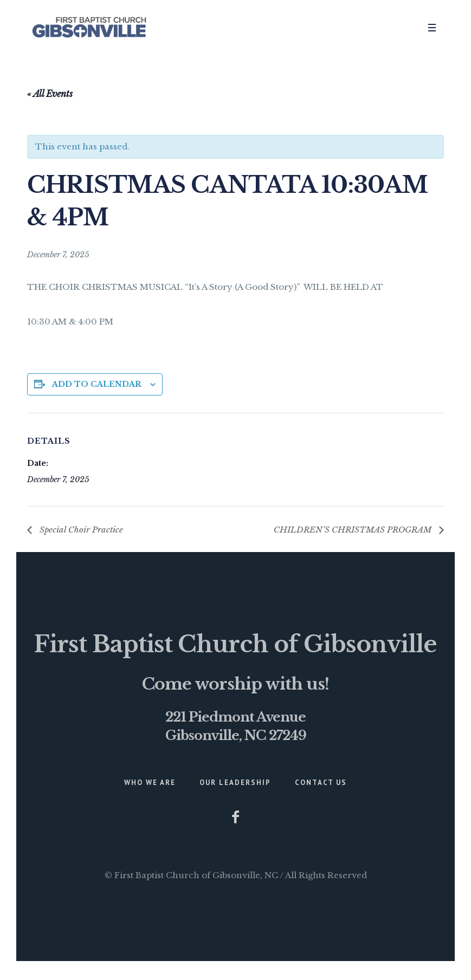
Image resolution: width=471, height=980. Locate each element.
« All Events (50, 94)
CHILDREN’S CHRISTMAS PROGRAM (354, 530)
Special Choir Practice (80, 530)
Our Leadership (235, 783)
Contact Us (321, 783)
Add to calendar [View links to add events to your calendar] (97, 384)
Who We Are (150, 783)
